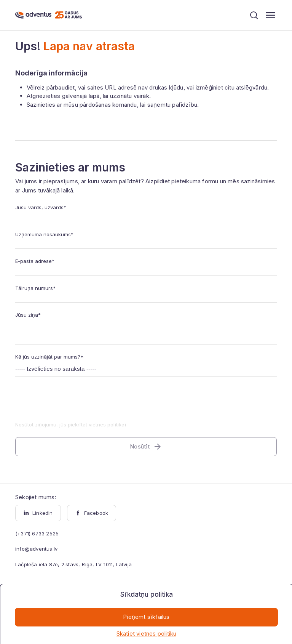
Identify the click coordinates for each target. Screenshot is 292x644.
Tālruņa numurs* (35, 288)
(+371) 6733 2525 (37, 533)
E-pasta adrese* (35, 261)
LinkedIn (38, 513)
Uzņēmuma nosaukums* (44, 234)
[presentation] (73, 404)
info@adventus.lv (36, 549)
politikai (117, 425)
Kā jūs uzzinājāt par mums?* (49, 357)
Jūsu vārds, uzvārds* (41, 207)
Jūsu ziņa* (28, 315)
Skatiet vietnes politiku (147, 634)
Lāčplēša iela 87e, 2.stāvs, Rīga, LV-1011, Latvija (73, 564)
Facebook (92, 513)
